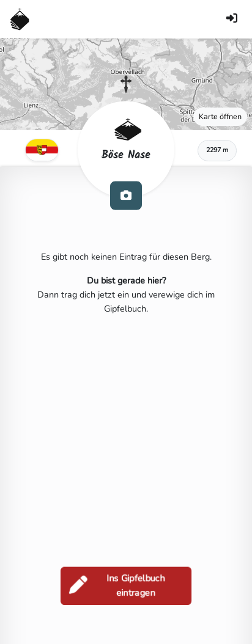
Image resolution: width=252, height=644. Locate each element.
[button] (126, 84)
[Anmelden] (232, 19)
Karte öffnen (220, 116)
